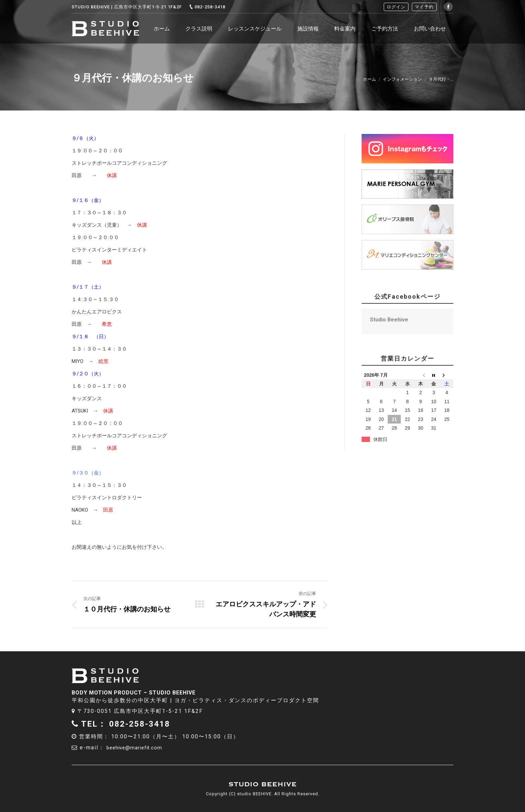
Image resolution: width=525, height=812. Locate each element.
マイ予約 (424, 7)
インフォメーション (402, 79)
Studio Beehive (389, 320)
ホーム (369, 79)
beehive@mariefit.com (139, 748)
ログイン (396, 7)
